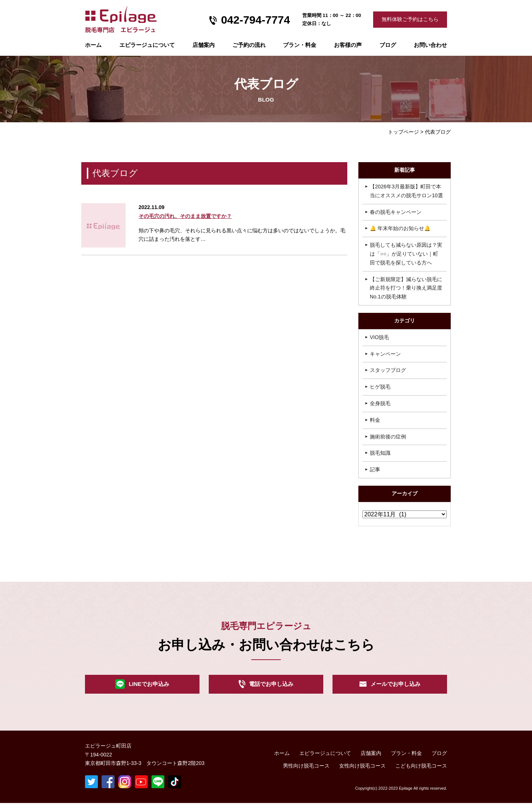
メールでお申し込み (395, 688)
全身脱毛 (380, 403)
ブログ (388, 45)
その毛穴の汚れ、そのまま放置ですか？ (185, 216)
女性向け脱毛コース (362, 773)
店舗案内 (204, 45)
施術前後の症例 (388, 437)
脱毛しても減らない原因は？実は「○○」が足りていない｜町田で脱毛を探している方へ (406, 254)
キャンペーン (385, 354)
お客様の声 (348, 45)
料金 (375, 420)
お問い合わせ (430, 45)
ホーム (93, 45)
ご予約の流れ (249, 45)
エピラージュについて (147, 45)
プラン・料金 (406, 760)
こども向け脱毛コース (421, 773)
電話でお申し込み (271, 688)
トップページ (403, 132)
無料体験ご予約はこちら (410, 19)
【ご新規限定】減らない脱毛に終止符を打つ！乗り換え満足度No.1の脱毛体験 (406, 288)
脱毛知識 (380, 453)
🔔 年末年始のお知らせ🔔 (400, 228)
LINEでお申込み (149, 688)
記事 (375, 469)
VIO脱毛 (379, 337)
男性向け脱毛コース (306, 773)
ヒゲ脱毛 (380, 387)
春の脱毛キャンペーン (396, 212)
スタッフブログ (388, 370)
